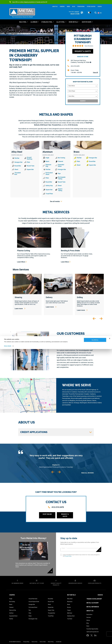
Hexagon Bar (32, 604)
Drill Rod (11, 613)
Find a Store (89, 615)
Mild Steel (70, 613)
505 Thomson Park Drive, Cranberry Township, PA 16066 (81, 61)
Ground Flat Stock (33, 599)
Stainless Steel (71, 616)
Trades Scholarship (94, 599)
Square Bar (51, 607)
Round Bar (50, 599)
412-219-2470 (75, 66)
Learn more (20, 309)
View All (95, 72)
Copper (69, 610)
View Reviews (89, 46)
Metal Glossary (93, 603)
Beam (11, 604)
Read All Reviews (88, 473)
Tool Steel (70, 619)
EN (100, 13)
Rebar (30, 616)
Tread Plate (51, 616)
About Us (90, 611)
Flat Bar (11, 619)
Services (89, 617)
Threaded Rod (51, 613)
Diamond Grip (13, 610)
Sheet (49, 604)
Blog (88, 623)
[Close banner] (110, 633)
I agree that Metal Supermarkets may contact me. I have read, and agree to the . (81, 555)
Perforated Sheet (33, 607)
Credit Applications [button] (56, 432)
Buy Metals (71, 595)
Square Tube (51, 610)
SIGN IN (100, 7)
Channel (11, 607)
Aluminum (48, 152)
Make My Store (83, 57)
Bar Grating (12, 602)
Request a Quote (83, 51)
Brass (77, 152)
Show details (8, 641)
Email (64, 548)
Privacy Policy (68, 556)
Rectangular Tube (33, 619)
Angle (11, 599)
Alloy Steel (17, 152)
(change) (77, 12)
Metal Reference (93, 607)
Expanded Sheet (13, 616)
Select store (75, 14)
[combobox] (100, 13)
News (88, 626)
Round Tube (51, 602)
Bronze (69, 607)
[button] (96, 13)
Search (83, 101)
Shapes (12, 595)
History (88, 620)
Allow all (95, 635)
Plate (30, 613)
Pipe (30, 610)
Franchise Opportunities (92, 629)
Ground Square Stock (34, 602)
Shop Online (47, 514)
